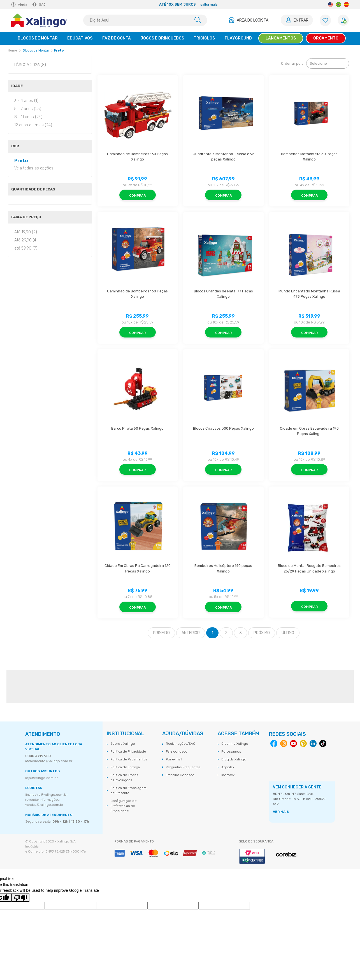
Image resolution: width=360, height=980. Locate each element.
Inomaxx (228, 775)
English (331, 4)
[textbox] (145, 20)
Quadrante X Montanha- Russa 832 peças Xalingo (224, 157)
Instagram (284, 743)
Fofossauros (231, 751)
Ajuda (23, 4)
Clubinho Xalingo (235, 744)
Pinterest (303, 743)
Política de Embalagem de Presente (128, 790)
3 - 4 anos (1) (26, 101)
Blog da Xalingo (234, 759)
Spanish (346, 4)
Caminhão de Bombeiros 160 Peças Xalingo (138, 157)
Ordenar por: (292, 63)
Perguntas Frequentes (183, 767)
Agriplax (228, 767)
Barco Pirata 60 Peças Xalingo (137, 428)
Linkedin (313, 743)
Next (298, 4)
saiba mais (209, 4)
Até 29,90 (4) (26, 240)
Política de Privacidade (128, 751)
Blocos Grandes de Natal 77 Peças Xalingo (224, 294)
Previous (78, 4)
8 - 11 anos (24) (28, 117)
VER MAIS (281, 812)
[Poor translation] (20, 898)
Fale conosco (177, 751)
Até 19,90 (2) (26, 232)
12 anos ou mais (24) (33, 125)
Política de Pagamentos (129, 759)
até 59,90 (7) (26, 248)
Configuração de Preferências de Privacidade (123, 806)
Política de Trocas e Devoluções (124, 778)
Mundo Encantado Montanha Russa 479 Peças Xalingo (310, 294)
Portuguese (338, 4)
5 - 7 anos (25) (28, 109)
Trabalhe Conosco (180, 775)
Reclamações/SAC (181, 744)
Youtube (293, 743)
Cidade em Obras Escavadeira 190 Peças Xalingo (310, 431)
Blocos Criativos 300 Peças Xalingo (223, 428)
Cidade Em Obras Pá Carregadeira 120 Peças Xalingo (138, 568)
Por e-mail (174, 759)
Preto (59, 51)
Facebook (274, 743)
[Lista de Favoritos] (325, 20)
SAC (42, 4)
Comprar (137, 195)
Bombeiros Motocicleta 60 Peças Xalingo (310, 157)
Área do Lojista (253, 20)
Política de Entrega (125, 767)
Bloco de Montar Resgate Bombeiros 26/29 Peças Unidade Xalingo (310, 568)
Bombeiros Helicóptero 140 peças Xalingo (224, 568)
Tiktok (323, 743)
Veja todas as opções (34, 168)
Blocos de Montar (36, 51)
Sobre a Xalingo (123, 744)
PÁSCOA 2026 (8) (30, 65)
